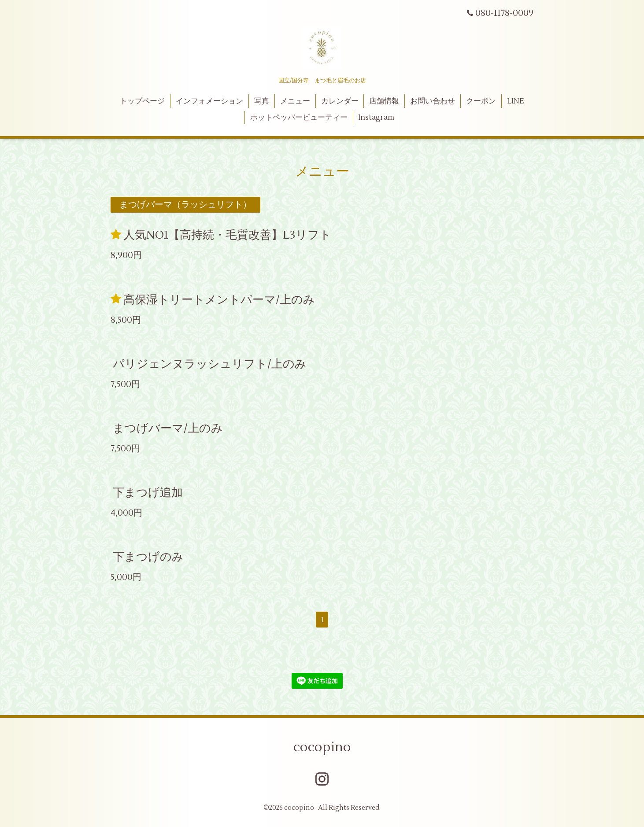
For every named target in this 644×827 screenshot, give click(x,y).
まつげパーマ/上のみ (168, 428)
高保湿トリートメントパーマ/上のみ (219, 299)
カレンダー (340, 101)
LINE (516, 101)
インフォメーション (209, 101)
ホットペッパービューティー (299, 118)
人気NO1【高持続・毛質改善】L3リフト (227, 235)
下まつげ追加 (148, 493)
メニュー (295, 101)
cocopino (322, 747)
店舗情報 (384, 101)
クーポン (481, 101)
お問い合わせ (433, 101)
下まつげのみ (148, 557)
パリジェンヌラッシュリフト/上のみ (210, 364)
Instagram (376, 118)
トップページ (142, 101)
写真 (262, 101)
